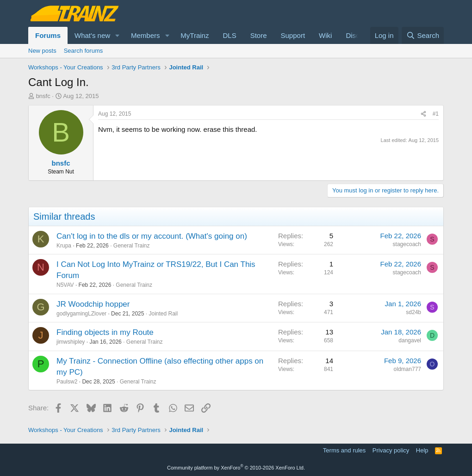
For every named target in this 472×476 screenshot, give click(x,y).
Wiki (325, 35)
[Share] (423, 114)
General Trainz (132, 246)
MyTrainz (195, 35)
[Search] (423, 35)
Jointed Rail (163, 314)
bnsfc (43, 96)
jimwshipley (71, 342)
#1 (436, 114)
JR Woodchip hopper (93, 304)
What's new (92, 35)
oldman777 (407, 369)
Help (422, 450)
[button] (118, 35)
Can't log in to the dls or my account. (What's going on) (152, 236)
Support (293, 35)
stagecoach (407, 244)
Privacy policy (391, 450)
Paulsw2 (67, 382)
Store (259, 35)
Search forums (84, 51)
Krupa (64, 246)
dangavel (410, 340)
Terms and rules (344, 450)
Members (146, 35)
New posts (42, 51)
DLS (229, 35)
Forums (48, 35)
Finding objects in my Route (105, 332)
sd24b (413, 312)
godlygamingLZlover (81, 314)
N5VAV (65, 285)
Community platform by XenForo (236, 468)
